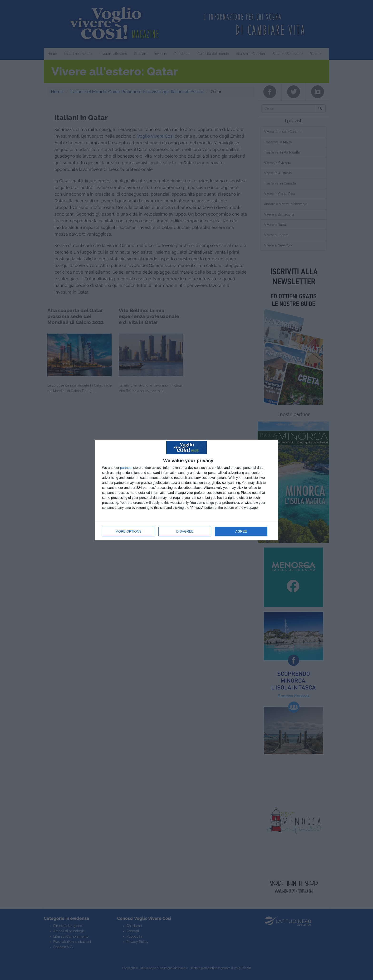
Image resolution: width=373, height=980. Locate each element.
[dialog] (186, 490)
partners (126, 468)
